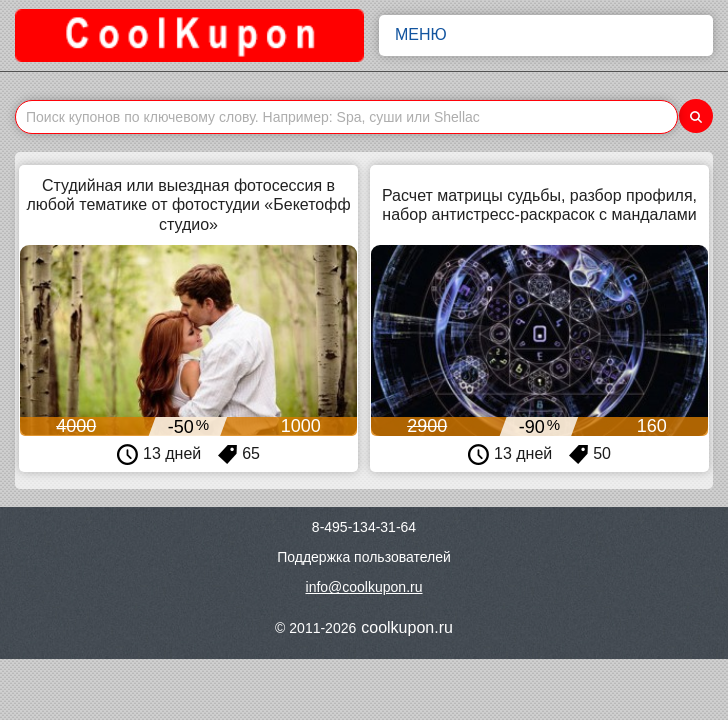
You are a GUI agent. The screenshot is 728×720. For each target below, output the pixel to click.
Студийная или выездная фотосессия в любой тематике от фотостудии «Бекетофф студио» (188, 204)
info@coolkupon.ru (364, 587)
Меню (546, 35)
